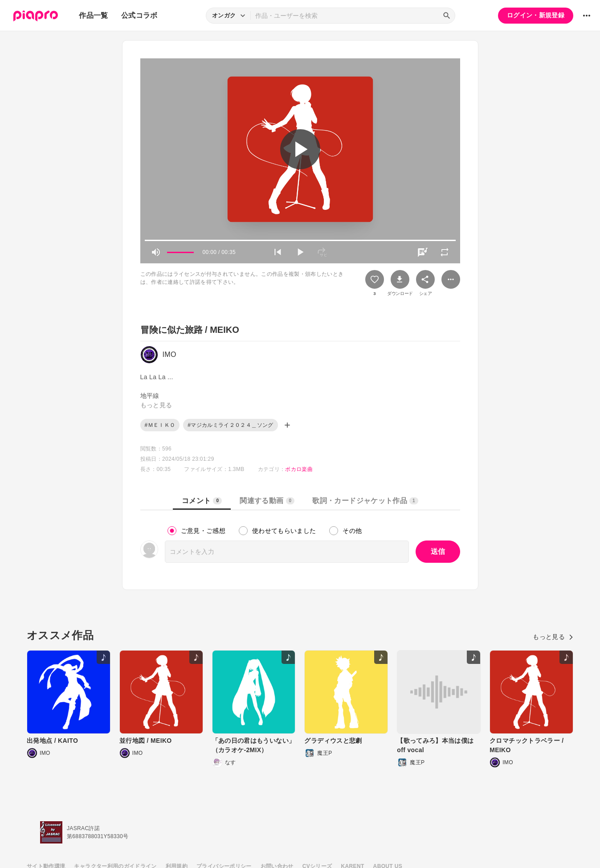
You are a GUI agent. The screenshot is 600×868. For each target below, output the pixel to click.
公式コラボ (139, 15)
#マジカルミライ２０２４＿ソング (230, 425)
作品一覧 (93, 15)
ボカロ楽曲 (299, 469)
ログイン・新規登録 (536, 15)
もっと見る (553, 637)
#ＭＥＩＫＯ (160, 425)
